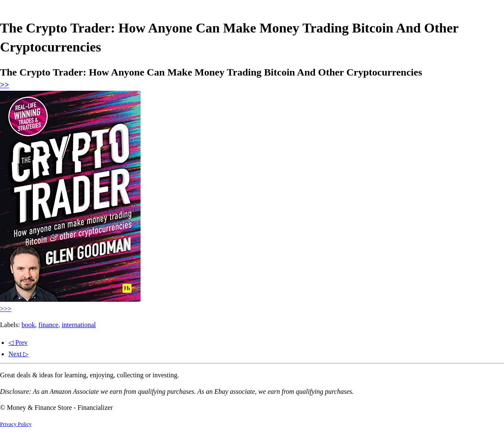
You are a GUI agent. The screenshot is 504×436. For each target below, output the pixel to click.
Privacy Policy (16, 424)
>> (4, 85)
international (79, 325)
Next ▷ (18, 354)
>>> (6, 309)
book (28, 325)
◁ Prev (18, 343)
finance (48, 325)
